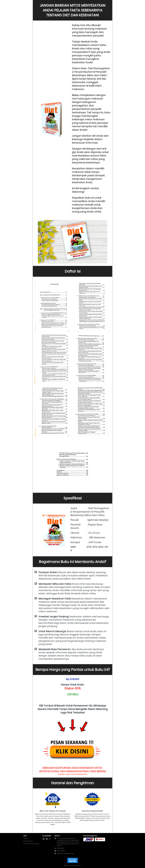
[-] (44, 839)
